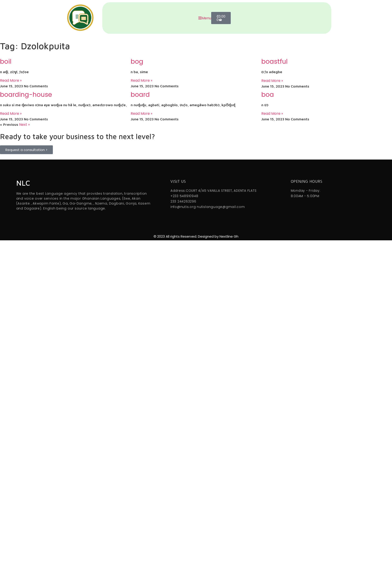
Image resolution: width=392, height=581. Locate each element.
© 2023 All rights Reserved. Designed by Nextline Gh (196, 236)
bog (137, 62)
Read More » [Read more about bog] (141, 80)
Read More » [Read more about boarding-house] (11, 114)
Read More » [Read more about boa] (272, 114)
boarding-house (26, 95)
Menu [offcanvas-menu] (205, 18)
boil (6, 62)
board (140, 95)
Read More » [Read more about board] (141, 114)
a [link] (262, 72)
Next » (24, 125)
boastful (274, 62)
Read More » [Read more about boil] (11, 80)
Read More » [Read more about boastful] (272, 81)
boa (268, 95)
